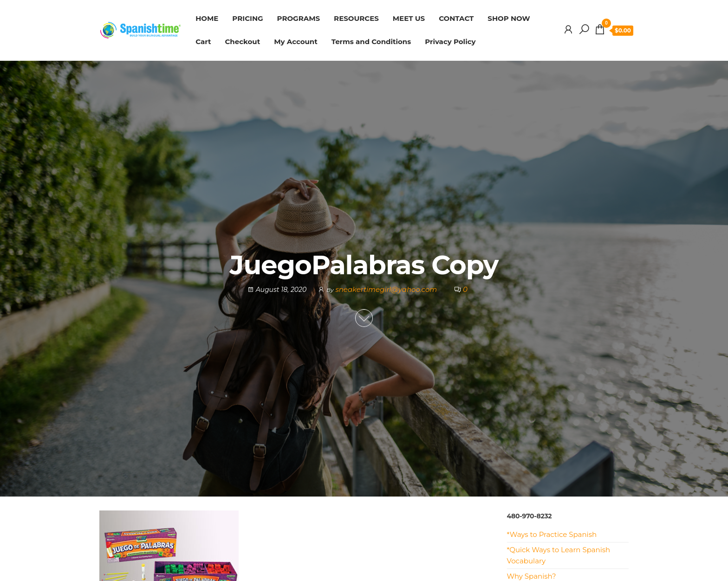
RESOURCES (356, 18)
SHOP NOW (509, 18)
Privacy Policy (450, 42)
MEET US (409, 18)
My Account (296, 42)
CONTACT (456, 18)
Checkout (242, 42)
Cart (203, 42)
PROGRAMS (299, 18)
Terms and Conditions (371, 42)
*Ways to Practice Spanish (552, 534)
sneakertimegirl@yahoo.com (387, 290)
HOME (207, 18)
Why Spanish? (532, 576)
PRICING (247, 18)
